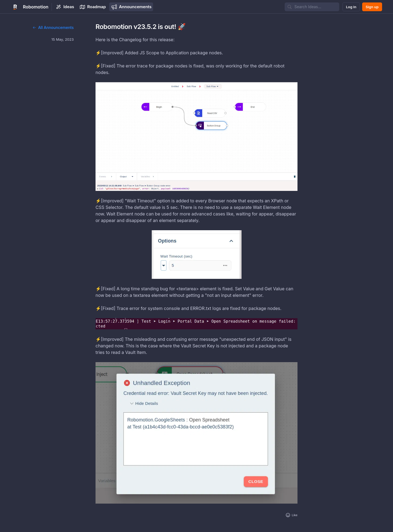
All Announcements (53, 27)
